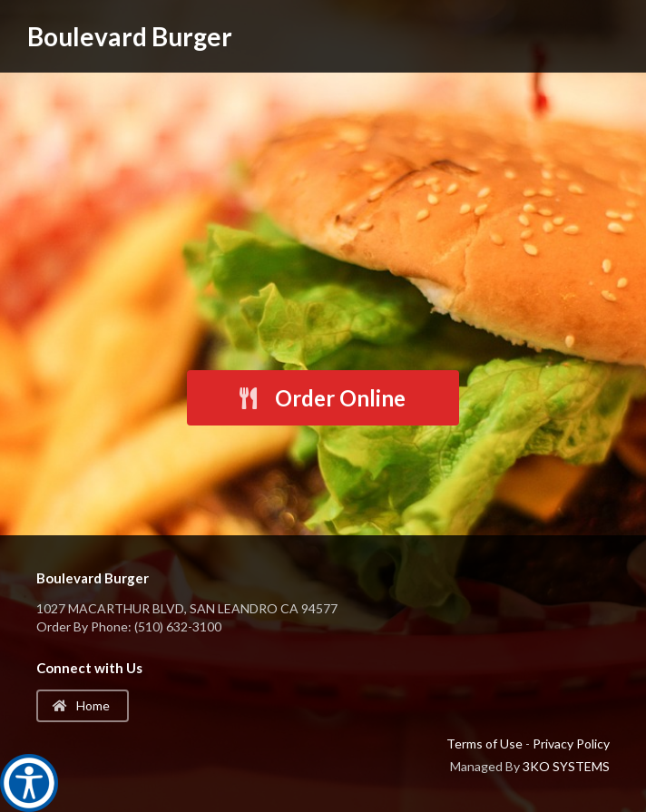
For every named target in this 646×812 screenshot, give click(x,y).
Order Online (321, 398)
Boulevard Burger (130, 36)
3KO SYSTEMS (566, 766)
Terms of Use (484, 744)
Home (81, 705)
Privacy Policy (571, 744)
